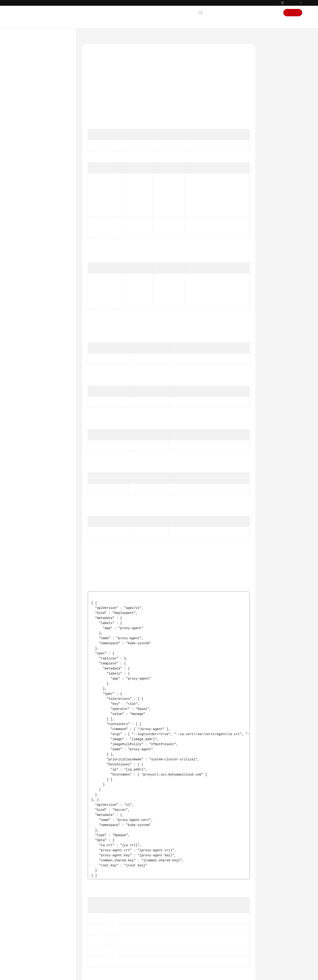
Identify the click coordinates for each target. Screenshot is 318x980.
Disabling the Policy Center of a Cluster (47, 199)
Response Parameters (281, 92)
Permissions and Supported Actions (43, 419)
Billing (25, 92)
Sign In (273, 13)
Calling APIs (33, 141)
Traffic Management (43, 384)
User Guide (28, 109)
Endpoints (28, 503)
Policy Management (43, 376)
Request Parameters (280, 81)
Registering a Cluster (48, 209)
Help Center (91, 38)
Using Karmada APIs (39, 400)
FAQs (24, 439)
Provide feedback (165, 934)
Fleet (33, 359)
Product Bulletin (32, 76)
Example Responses (280, 113)
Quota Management (44, 392)
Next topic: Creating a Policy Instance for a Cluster (215, 903)
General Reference (34, 461)
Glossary (27, 470)
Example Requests (279, 102)
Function (273, 60)
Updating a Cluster (47, 218)
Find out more (177, 973)
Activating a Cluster (48, 279)
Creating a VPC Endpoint (207, 225)
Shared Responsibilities (37, 478)
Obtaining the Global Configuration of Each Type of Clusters (49, 319)
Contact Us (215, 13)
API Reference (30, 125)
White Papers (30, 494)
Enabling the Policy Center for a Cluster (48, 177)
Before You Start (36, 133)
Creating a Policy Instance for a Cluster (52, 268)
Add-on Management (44, 367)
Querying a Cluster (47, 188)
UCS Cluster (38, 158)
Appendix (31, 430)
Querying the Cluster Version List (49, 335)
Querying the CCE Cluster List (52, 303)
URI (268, 71)
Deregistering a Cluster (50, 244)
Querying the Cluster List (51, 166)
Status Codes (275, 123)
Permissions (29, 511)
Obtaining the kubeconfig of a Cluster (52, 290)
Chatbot (93, 952)
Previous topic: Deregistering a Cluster (113, 903)
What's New (29, 67)
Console (259, 13)
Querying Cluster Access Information (51, 255)
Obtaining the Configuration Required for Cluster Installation (50, 231)
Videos (25, 447)
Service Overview (33, 84)
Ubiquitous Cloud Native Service (128, 38)
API (27, 150)
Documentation (238, 13)
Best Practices (30, 117)
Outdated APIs (35, 409)
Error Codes (274, 134)
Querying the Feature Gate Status (49, 348)
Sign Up (293, 13)
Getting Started (31, 100)
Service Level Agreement (38, 486)
